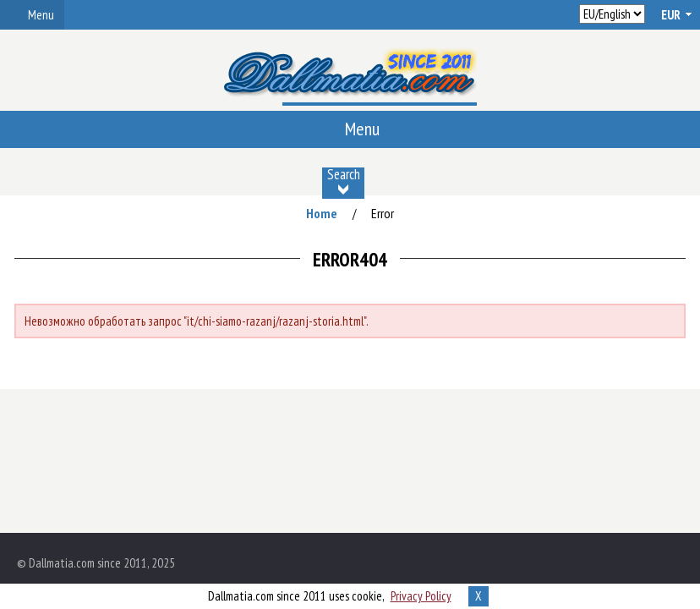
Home (322, 213)
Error (383, 213)
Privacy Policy (421, 596)
